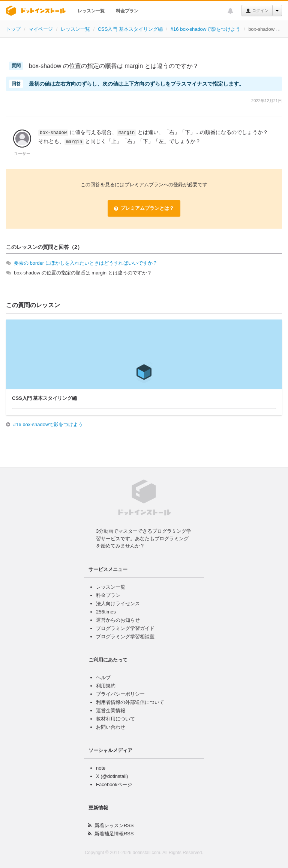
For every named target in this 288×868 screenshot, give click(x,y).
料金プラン (127, 11)
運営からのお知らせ (118, 620)
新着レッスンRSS (114, 825)
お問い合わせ (111, 727)
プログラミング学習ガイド (125, 628)
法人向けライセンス (118, 604)
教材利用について (115, 719)
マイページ (41, 29)
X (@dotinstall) (112, 776)
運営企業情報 (111, 711)
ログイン (257, 11)
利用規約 (106, 686)
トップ (13, 29)
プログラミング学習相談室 (125, 637)
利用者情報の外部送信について (130, 702)
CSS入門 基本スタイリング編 (130, 29)
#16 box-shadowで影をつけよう (205, 29)
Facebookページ (114, 784)
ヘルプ (103, 677)
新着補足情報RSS (114, 834)
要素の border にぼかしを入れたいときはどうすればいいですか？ (86, 263)
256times (106, 612)
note (101, 768)
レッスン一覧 (91, 11)
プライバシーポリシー (120, 694)
